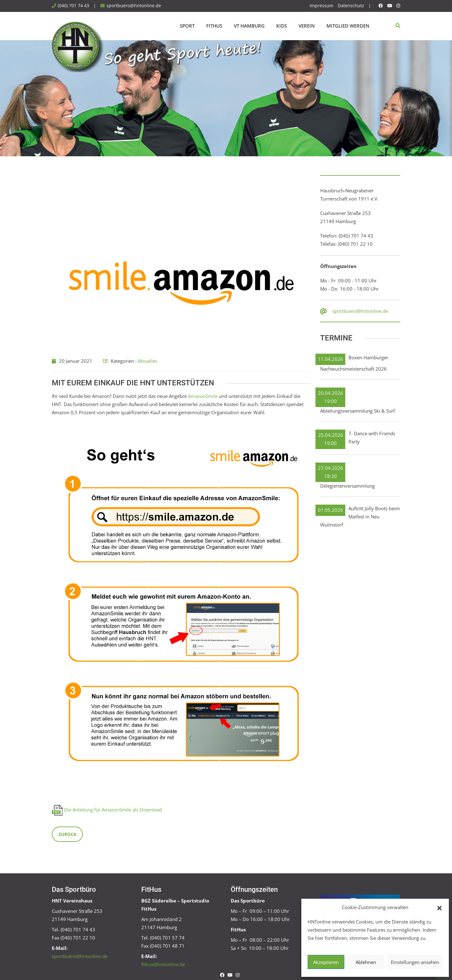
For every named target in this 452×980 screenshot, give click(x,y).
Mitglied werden (348, 26)
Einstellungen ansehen (415, 962)
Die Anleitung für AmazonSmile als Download (113, 810)
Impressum (321, 6)
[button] (439, 908)
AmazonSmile (203, 396)
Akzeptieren (326, 962)
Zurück (67, 834)
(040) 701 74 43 (73, 6)
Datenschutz (351, 6)
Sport (187, 26)
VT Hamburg (249, 26)
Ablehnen (366, 962)
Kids (282, 26)
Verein (307, 26)
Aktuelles (148, 361)
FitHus (214, 26)
